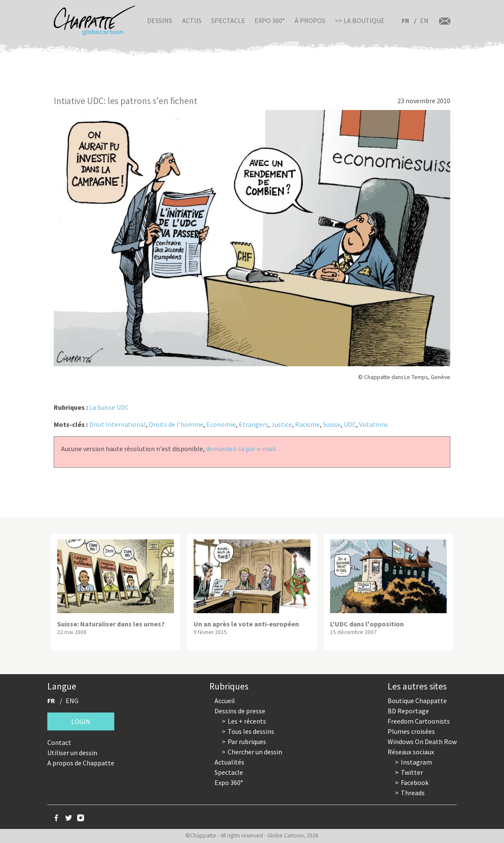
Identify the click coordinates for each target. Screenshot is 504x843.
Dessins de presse (240, 711)
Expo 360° (270, 20)
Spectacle (228, 20)
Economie (221, 424)
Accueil (225, 701)
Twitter (412, 772)
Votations (374, 424)
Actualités (229, 762)
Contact (59, 742)
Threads (413, 793)
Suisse (332, 424)
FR (406, 20)
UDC (350, 424)
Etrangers (253, 424)
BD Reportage (408, 711)
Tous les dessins (251, 731)
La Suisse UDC (109, 407)
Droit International (117, 424)
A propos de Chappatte (81, 763)
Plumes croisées (411, 731)
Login (81, 721)
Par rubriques (247, 742)
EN (424, 20)
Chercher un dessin (255, 752)
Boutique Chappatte (417, 701)
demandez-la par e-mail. (242, 449)
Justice (282, 424)
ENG (72, 701)
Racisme (307, 424)
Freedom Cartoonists (419, 721)
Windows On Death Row (422, 742)
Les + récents (247, 721)
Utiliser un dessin (72, 753)
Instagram (416, 762)
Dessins (160, 20)
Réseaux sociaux (411, 752)
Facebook (415, 782)
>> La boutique (360, 20)
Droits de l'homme (176, 424)
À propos (310, 20)
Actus (192, 20)
